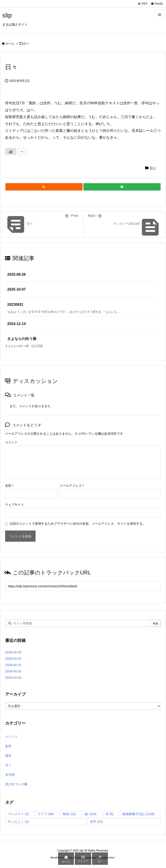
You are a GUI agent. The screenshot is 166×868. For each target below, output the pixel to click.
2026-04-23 (13, 652)
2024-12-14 (17, 324)
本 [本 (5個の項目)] (109, 814)
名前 (9, 486)
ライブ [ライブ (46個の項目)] (46, 814)
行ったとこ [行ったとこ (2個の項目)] (18, 822)
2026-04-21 (13, 665)
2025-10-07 (17, 289)
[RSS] (44, 187)
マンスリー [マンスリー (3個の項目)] (18, 814)
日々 (26, 44)
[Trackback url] (83, 586)
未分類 (10, 775)
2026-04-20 (13, 671)
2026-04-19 (13, 678)
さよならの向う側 (22, 339)
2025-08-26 (17, 274)
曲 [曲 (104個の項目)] (91, 814)
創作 (8, 746)
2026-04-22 (13, 659)
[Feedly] (122, 187)
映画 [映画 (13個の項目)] (69, 814)
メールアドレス (72, 486)
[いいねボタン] (11, 152)
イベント (12, 737)
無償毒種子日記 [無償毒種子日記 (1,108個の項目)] (138, 814)
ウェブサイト (14, 505)
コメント (11, 442)
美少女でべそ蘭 (16, 784)
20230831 (15, 305)
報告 (8, 756)
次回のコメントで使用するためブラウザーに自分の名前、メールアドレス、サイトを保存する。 (78, 524)
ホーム (10, 44)
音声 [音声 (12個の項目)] (96, 822)
